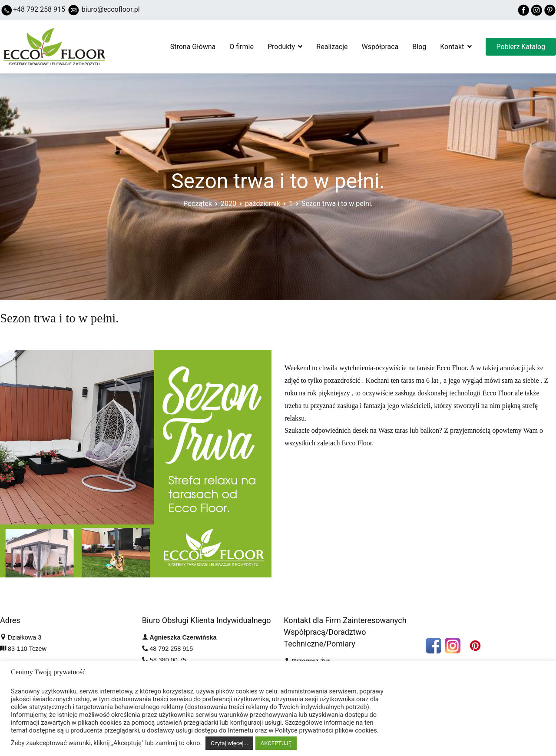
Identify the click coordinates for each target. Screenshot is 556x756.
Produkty (281, 47)
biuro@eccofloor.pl (111, 9)
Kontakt (452, 47)
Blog (419, 47)
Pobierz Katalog (521, 47)
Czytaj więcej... (229, 743)
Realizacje (332, 47)
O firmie (242, 47)
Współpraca (380, 47)
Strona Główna (193, 47)
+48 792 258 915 (39, 9)
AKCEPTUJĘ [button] (276, 743)
